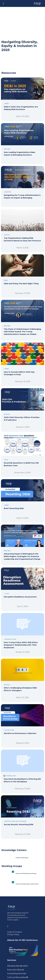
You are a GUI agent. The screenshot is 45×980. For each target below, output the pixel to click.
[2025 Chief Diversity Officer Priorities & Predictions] (22, 407)
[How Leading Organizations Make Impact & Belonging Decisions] (22, 142)
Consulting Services (17, 974)
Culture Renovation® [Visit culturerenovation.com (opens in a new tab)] (18, 977)
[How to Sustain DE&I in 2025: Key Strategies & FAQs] (22, 361)
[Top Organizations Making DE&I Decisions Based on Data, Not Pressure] (22, 227)
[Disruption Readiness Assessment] (22, 586)
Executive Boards (16, 970)
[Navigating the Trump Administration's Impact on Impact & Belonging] (22, 185)
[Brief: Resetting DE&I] (22, 498)
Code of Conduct (15, 932)
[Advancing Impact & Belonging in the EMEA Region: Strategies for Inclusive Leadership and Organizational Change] (22, 543)
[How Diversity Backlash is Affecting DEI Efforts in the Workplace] (22, 768)
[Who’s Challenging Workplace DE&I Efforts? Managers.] (22, 677)
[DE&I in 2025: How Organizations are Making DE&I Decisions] (22, 96)
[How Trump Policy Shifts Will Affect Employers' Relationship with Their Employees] (22, 632)
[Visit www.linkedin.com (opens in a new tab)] (9, 926)
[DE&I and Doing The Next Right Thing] (22, 273)
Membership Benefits (18, 966)
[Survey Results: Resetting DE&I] (22, 814)
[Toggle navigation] (3, 3)
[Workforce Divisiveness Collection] (22, 723)
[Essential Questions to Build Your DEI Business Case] (22, 452)
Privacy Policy (13, 934)
